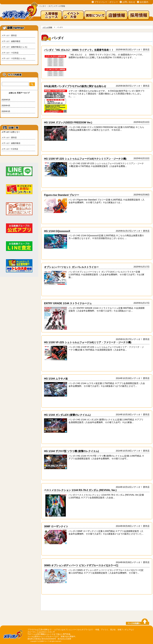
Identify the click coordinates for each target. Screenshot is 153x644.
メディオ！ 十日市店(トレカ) (13, 58)
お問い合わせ (129, 2)
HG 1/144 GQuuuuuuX (57, 231)
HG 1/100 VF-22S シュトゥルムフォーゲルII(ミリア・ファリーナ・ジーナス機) (88, 342)
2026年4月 (6, 106)
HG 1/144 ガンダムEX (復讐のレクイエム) (67, 415)
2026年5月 (6, 100)
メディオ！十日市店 (10, 149)
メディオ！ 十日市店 (10, 53)
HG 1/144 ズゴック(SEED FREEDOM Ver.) (68, 122)
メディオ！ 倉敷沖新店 (11, 41)
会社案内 (144, 2)
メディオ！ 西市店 (9, 35)
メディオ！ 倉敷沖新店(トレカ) (14, 47)
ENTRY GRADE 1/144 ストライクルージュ (68, 303)
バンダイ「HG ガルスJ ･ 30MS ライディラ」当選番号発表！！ (79, 50)
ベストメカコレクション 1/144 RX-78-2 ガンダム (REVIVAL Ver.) (80, 490)
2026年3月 (6, 111)
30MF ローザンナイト (56, 526)
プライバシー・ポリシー (106, 2)
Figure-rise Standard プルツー (62, 195)
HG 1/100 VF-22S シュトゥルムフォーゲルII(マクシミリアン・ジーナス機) (85, 159)
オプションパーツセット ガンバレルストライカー (71, 267)
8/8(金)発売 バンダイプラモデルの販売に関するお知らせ (75, 86)
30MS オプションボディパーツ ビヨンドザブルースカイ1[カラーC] (81, 565)
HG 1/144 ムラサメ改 (56, 379)
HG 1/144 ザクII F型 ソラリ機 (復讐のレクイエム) (71, 451)
